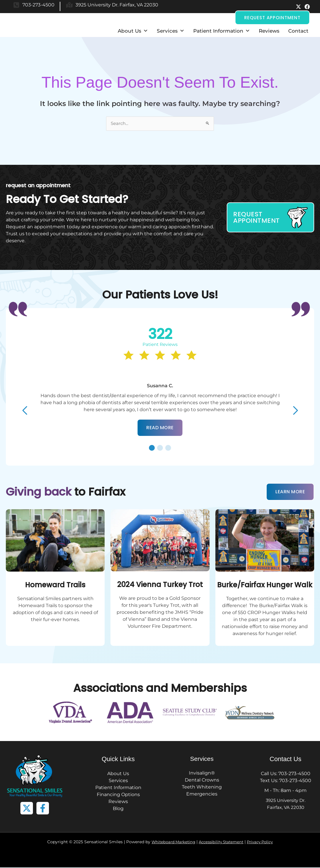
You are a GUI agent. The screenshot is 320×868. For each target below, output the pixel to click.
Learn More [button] (290, 492)
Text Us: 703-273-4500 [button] (286, 781)
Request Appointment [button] (272, 18)
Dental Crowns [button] (202, 781)
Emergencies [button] (202, 794)
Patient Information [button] (222, 31)
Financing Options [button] (118, 795)
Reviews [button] (269, 31)
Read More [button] (160, 428)
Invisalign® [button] (202, 774)
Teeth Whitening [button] (202, 787)
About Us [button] (133, 31)
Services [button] (171, 31)
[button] (298, 7)
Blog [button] (118, 809)
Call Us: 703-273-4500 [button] (286, 774)
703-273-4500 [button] (38, 5)
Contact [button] (298, 31)
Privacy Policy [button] (263, 842)
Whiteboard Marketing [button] (170, 842)
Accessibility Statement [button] (221, 842)
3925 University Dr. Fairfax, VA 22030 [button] (117, 5)
